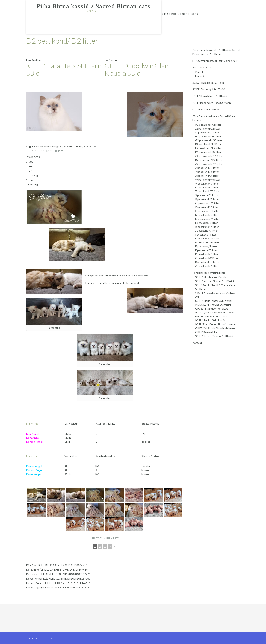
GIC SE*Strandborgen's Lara (212, 309)
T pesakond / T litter (207, 191)
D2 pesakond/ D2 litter (208, 152)
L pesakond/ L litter (206, 223)
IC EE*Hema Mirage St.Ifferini (210, 96)
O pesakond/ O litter (207, 211)
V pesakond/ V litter (207, 183)
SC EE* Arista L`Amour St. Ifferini (214, 281)
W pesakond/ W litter (208, 180)
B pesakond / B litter (207, 262)
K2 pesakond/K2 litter (208, 125)
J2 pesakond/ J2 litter (208, 129)
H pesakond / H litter (207, 238)
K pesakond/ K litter (207, 227)
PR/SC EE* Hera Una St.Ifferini (213, 305)
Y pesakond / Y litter (207, 172)
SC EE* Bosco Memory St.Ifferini (214, 336)
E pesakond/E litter (206, 250)
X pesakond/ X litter (207, 176)
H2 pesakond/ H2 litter (208, 136)
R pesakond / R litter (207, 199)
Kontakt (197, 343)
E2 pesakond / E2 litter (208, 148)
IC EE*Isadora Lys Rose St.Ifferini (212, 103)
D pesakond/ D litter (207, 254)
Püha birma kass (202, 67)
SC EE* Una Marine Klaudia (211, 277)
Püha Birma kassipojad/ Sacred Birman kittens (166, 14)
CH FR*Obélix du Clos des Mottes (215, 328)
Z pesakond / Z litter (207, 168)
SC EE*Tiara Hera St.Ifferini (208, 83)
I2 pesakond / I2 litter (208, 132)
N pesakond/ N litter (207, 215)
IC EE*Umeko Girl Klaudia (210, 320)
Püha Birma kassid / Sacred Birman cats (94, 6)
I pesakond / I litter (206, 235)
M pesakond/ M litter (207, 219)
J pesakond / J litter (207, 231)
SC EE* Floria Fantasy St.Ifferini (213, 301)
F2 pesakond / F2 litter (208, 144)
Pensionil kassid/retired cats (209, 273)
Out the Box (45, 638)
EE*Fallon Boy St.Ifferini (206, 109)
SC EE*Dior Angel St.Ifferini (208, 89)
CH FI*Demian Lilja (206, 332)
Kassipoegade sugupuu (49, 150)
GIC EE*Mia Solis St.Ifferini (211, 316)
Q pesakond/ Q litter (207, 203)
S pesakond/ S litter (207, 195)
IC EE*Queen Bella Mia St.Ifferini (214, 312)
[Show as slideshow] (105, 538)
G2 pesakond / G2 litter (209, 140)
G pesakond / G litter (207, 242)
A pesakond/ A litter (207, 266)
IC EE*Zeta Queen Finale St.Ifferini (216, 324)
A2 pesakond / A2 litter (209, 164)
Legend (200, 76)
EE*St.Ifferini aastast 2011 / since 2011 (215, 61)
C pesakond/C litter (207, 258)
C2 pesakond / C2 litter (209, 156)
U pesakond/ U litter (207, 187)
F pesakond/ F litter (206, 246)
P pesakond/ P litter (207, 207)
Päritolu (200, 72)
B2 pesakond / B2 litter (209, 160)
